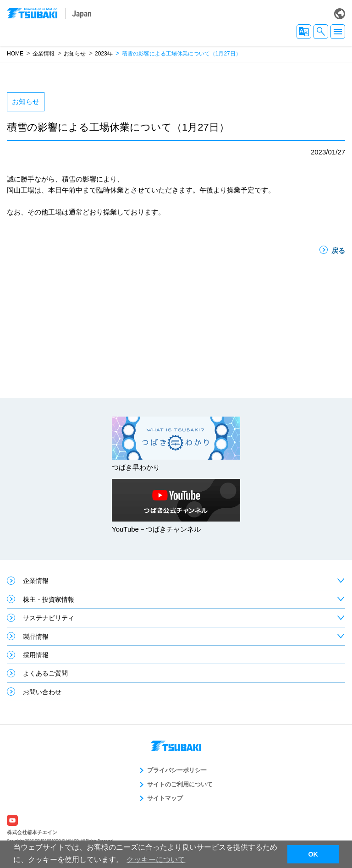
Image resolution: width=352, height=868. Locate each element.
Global (340, 14)
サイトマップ (165, 798)
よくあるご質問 (45, 673)
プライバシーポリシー (177, 770)
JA (304, 32)
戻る (338, 250)
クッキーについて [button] (156, 860)
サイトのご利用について (180, 784)
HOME (15, 54)
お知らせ (75, 54)
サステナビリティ (49, 618)
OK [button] (313, 854)
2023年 (104, 54)
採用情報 (36, 655)
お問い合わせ (42, 692)
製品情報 (36, 637)
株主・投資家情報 (49, 599)
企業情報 (44, 54)
